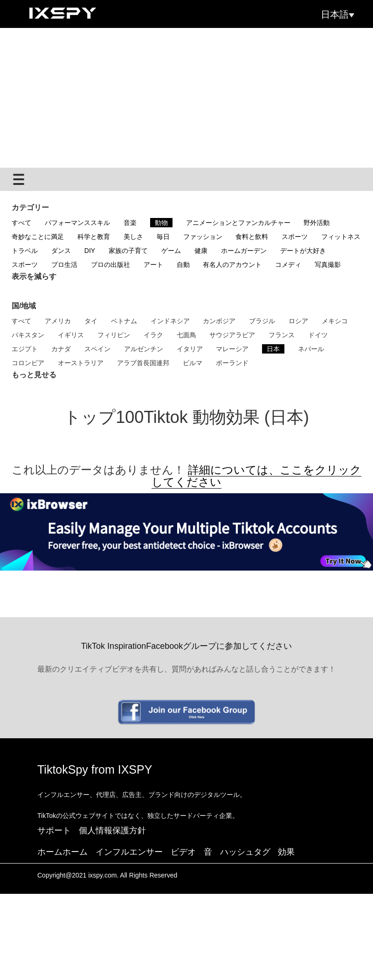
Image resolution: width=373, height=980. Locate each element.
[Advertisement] (186, 98)
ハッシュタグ (245, 852)
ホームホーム (62, 852)
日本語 (338, 14)
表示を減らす (34, 276)
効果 (286, 852)
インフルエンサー (129, 852)
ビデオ (183, 852)
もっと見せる (34, 375)
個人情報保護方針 (112, 830)
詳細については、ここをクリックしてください (256, 476)
